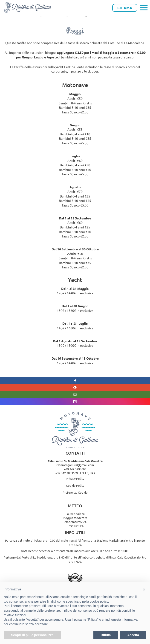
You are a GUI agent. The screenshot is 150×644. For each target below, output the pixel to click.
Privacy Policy (75, 478)
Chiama (125, 8)
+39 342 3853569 (67, 473)
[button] (144, 589)
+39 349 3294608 (75, 469)
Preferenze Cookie (75, 492)
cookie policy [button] (99, 601)
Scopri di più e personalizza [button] (32, 635)
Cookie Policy (75, 485)
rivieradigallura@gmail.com (75, 465)
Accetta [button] (133, 635)
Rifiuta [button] (106, 635)
